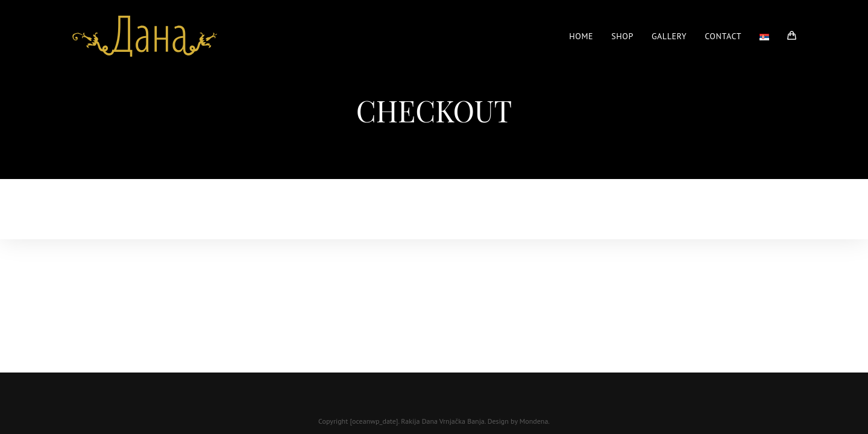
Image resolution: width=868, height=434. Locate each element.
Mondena (534, 421)
